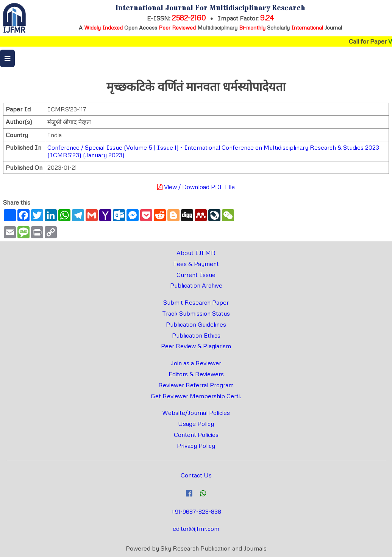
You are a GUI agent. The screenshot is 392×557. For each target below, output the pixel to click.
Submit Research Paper (196, 302)
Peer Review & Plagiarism (196, 346)
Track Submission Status (196, 313)
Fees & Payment (196, 264)
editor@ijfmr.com (196, 529)
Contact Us (196, 475)
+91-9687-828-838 (196, 512)
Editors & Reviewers (196, 374)
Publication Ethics (196, 335)
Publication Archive (196, 285)
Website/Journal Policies (196, 413)
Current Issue (196, 275)
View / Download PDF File (196, 187)
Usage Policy (196, 424)
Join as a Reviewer (196, 363)
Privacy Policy (196, 446)
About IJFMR (196, 253)
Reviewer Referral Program (196, 385)
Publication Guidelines (196, 324)
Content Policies (196, 435)
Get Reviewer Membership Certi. (196, 396)
